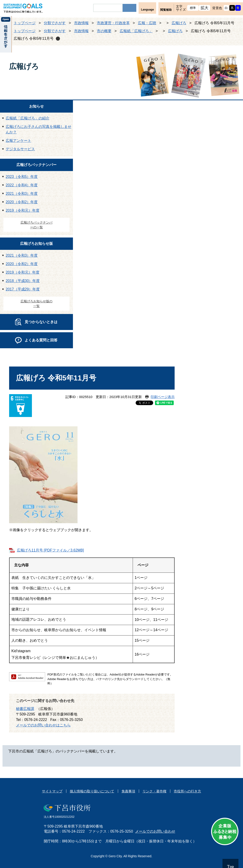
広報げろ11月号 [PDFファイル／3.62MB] (50, 550)
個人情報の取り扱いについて (92, 791)
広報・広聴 (147, 23)
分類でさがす (55, 23)
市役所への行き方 (187, 791)
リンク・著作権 (154, 791)
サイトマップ (52, 791)
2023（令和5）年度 (22, 177)
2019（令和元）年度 (23, 210)
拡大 (205, 8)
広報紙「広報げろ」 (136, 31)
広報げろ (179, 23)
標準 (193, 8)
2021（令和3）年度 (22, 194)
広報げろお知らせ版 (36, 244)
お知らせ (36, 106)
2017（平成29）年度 (23, 289)
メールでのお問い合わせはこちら (43, 725)
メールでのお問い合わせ (155, 831)
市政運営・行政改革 (113, 23)
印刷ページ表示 (163, 397)
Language (147, 10)
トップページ (25, 23)
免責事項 (128, 791)
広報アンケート (18, 141)
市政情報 (81, 23)
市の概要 (104, 31)
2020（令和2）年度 (22, 202)
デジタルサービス (20, 149)
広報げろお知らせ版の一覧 (36, 304)
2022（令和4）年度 (22, 185)
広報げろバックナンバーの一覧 (36, 225)
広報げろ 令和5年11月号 (34, 38)
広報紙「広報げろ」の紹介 (28, 118)
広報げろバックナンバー (36, 165)
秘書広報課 (25, 709)
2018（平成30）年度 (23, 281)
